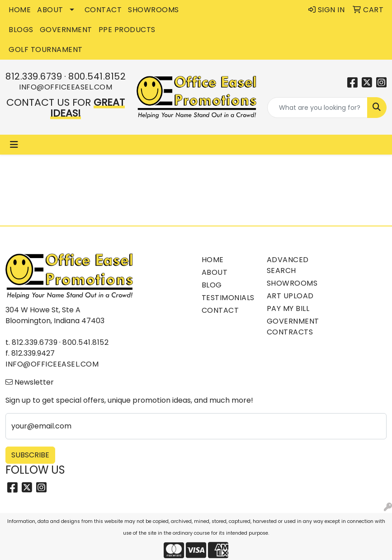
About (215, 272)
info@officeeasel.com (66, 87)
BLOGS (21, 30)
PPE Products (127, 30)
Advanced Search (288, 265)
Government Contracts (293, 327)
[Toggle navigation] (14, 145)
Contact (220, 310)
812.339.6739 (34, 76)
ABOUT (50, 10)
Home (213, 260)
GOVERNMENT (66, 30)
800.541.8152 (97, 76)
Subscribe (30, 455)
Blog (212, 285)
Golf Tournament (46, 49)
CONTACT (103, 10)
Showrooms (292, 283)
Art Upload (290, 296)
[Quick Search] (318, 108)
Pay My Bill (288, 308)
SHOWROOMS (153, 10)
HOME (20, 10)
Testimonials (228, 298)
